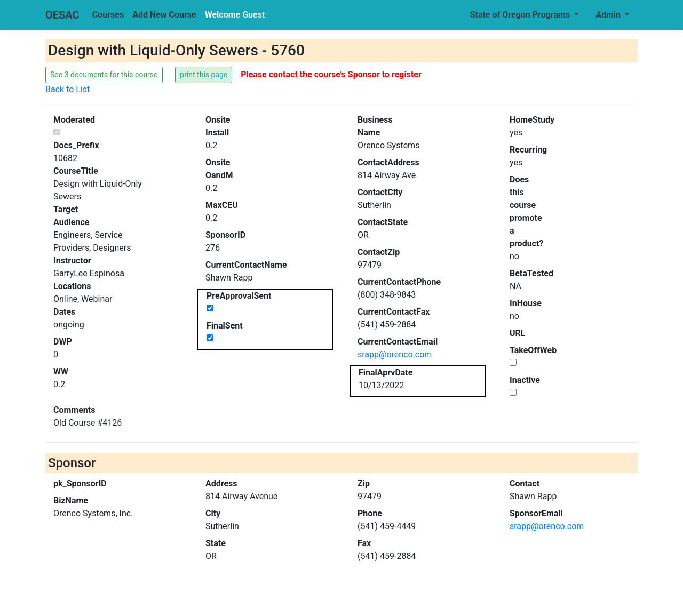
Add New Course (164, 15)
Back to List (67, 89)
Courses (108, 15)
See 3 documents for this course (104, 75)
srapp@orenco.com (395, 354)
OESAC (62, 15)
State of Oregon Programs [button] (521, 15)
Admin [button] (609, 15)
